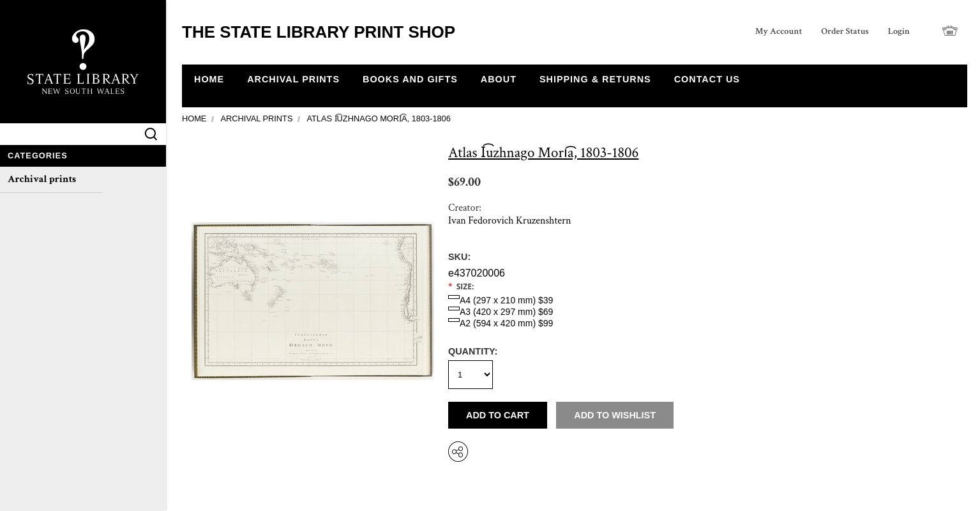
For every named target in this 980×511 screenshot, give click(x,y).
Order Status (845, 31)
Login (899, 31)
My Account (779, 31)
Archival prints (42, 179)
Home (194, 118)
